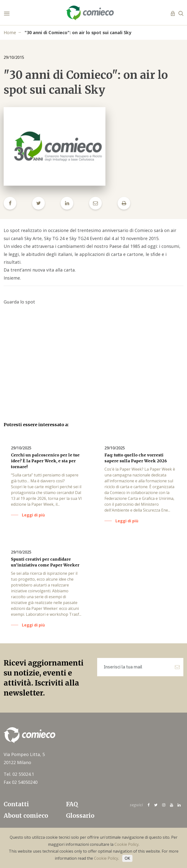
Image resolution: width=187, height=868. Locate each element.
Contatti (16, 804)
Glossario (80, 816)
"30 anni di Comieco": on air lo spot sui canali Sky (78, 32)
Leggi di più (33, 515)
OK (127, 858)
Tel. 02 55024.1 (19, 774)
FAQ (72, 804)
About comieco (26, 816)
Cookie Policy (126, 844)
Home (10, 32)
